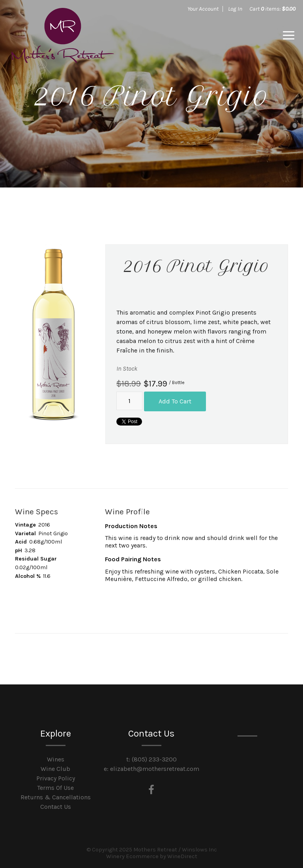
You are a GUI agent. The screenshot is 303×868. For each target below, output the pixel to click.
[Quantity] (129, 401)
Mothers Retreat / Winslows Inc (63, 36)
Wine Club (55, 768)
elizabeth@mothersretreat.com (155, 768)
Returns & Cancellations (56, 797)
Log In (235, 9)
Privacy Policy (56, 778)
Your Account (203, 9)
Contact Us (56, 806)
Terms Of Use (55, 787)
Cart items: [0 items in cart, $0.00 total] (272, 9)
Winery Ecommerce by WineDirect (152, 856)
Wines (56, 759)
